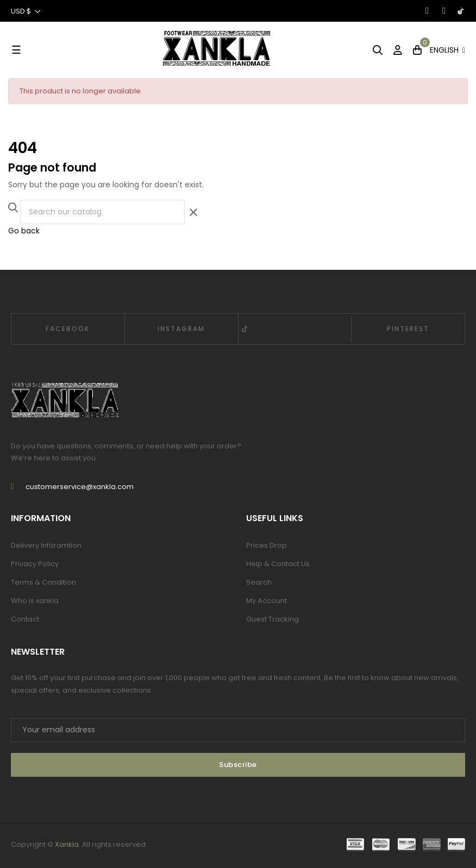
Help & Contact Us (278, 564)
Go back (24, 231)
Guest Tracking (273, 619)
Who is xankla (35, 601)
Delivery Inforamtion (46, 545)
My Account (267, 601)
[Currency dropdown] (26, 11)
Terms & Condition (43, 582)
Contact (25, 619)
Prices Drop (267, 545)
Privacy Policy (35, 564)
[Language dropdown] (447, 50)
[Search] (102, 212)
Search (259, 582)
